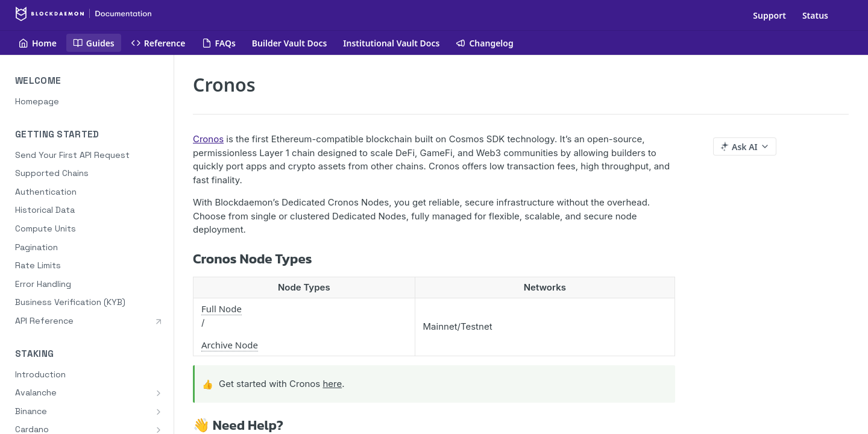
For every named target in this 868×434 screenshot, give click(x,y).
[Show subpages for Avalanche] (159, 393)
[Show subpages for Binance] (159, 412)
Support (769, 15)
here (332, 384)
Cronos (208, 139)
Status (815, 15)
